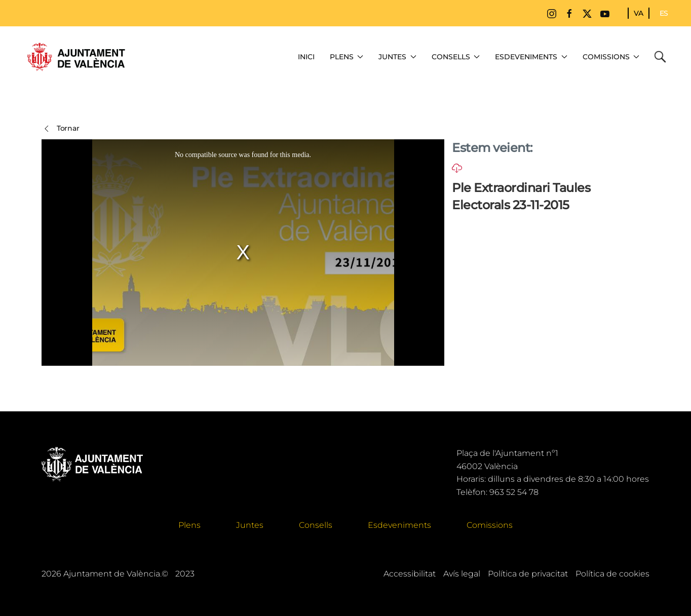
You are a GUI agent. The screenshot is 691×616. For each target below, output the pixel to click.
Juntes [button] (397, 57)
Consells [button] (456, 57)
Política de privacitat (528, 574)
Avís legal (462, 574)
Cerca (663, 57)
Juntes (250, 525)
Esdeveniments (399, 525)
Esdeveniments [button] (531, 57)
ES (664, 13)
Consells (316, 525)
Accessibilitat (410, 574)
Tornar (60, 129)
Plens (189, 525)
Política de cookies (612, 574)
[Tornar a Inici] (76, 57)
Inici (306, 57)
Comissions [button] (611, 57)
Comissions (490, 525)
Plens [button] (347, 57)
